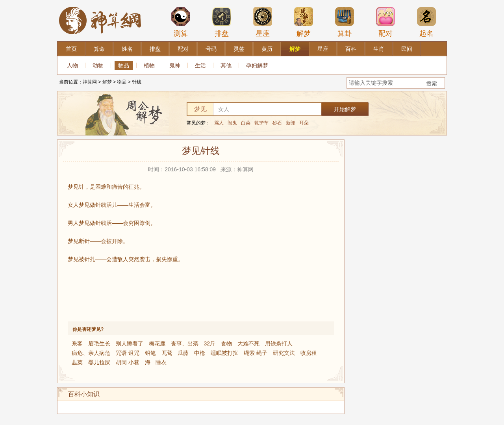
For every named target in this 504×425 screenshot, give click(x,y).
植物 (149, 65)
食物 (226, 343)
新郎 (291, 123)
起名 (426, 22)
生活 (200, 65)
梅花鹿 (157, 343)
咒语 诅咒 (128, 353)
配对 (385, 22)
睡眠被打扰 (224, 353)
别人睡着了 (130, 343)
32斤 (209, 343)
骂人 (219, 123)
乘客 (77, 343)
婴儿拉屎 (99, 362)
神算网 (90, 82)
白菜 (246, 123)
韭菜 (77, 362)
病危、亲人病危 (91, 353)
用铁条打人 (279, 343)
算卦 (345, 22)
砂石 (277, 123)
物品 (124, 65)
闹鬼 (232, 123)
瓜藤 (183, 353)
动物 (98, 65)
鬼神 (175, 65)
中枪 (200, 353)
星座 (263, 22)
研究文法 (284, 353)
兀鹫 (167, 353)
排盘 (222, 22)
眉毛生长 (99, 343)
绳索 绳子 (256, 353)
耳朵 (304, 123)
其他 (226, 65)
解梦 (304, 22)
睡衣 (161, 362)
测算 (181, 22)
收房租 (309, 353)
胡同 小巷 (128, 362)
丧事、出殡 (185, 343)
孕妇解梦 (257, 65)
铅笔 (150, 353)
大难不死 (248, 343)
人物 (72, 65)
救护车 (261, 123)
